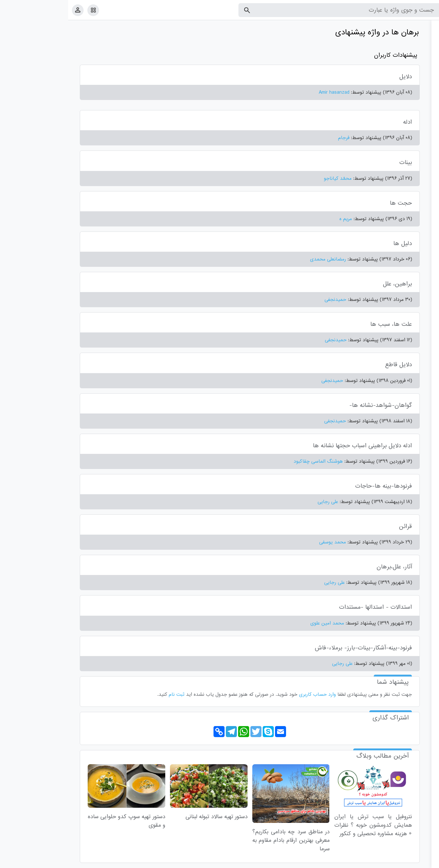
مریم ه (278, 219)
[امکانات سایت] (25, 10)
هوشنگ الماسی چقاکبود (250, 461)
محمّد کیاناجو (270, 179)
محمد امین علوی (259, 623)
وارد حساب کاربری (249, 695)
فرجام (276, 138)
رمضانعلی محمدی (260, 259)
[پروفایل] (10, 10)
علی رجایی (260, 502)
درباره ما (382, 862)
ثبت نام (108, 695)
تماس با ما (403, 862)
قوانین (422, 862)
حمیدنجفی (267, 300)
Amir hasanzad (266, 92)
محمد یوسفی (264, 542)
